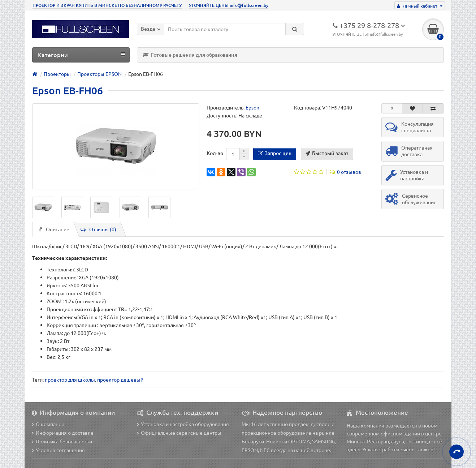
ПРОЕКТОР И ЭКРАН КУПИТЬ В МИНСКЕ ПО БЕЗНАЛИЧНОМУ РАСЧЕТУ (107, 5)
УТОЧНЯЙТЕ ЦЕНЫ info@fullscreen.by (229, 5)
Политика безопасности (62, 441)
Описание (54, 229)
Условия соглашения (58, 450)
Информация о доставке (63, 433)
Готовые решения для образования (190, 55)
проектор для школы (70, 379)
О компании (48, 424)
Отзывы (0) (98, 229)
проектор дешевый (120, 379)
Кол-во (215, 153)
